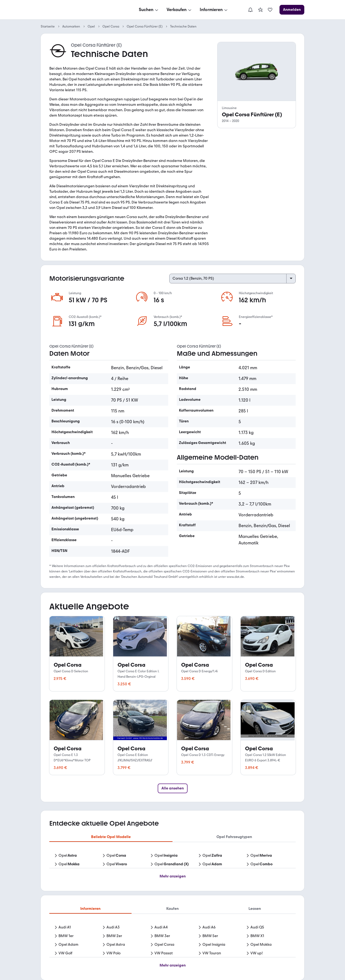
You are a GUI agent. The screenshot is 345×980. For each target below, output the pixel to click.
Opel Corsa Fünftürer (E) (145, 26)
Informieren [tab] (90, 909)
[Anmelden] (292, 10)
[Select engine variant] (232, 279)
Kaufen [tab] (172, 909)
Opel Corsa (111, 26)
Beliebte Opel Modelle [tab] (111, 837)
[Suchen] (149, 10)
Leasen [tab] (255, 909)
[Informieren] (214, 10)
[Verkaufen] (180, 10)
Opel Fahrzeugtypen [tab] (234, 837)
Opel (91, 26)
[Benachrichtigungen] (250, 10)
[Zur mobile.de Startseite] (81, 10)
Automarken (71, 26)
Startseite (48, 26)
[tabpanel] (172, 860)
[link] (260, 10)
